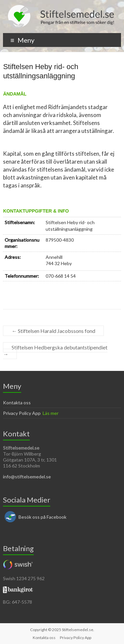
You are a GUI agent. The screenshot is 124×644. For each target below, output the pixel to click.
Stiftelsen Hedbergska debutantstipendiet (55, 351)
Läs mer (51, 413)
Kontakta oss (17, 402)
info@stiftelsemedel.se (27, 477)
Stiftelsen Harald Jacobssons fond (53, 331)
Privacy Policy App (22, 413)
